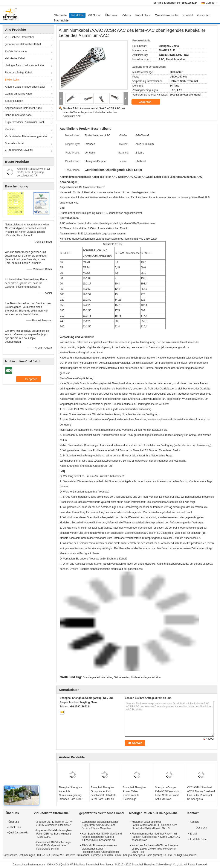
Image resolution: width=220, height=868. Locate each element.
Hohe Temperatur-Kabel (19, 115)
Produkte (77, 15)
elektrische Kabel (15, 58)
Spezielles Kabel (15, 143)
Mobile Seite (198, 839)
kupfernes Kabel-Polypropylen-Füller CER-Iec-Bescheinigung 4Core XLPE (54, 834)
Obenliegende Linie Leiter (97, 677)
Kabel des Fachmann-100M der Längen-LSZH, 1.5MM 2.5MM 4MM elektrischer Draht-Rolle (155, 849)
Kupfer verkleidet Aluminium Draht (24, 122)
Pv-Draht (10, 129)
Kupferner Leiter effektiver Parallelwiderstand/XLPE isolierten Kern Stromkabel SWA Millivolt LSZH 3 (154, 825)
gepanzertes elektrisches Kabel (23, 44)
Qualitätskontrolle (167, 15)
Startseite (60, 15)
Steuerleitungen (14, 101)
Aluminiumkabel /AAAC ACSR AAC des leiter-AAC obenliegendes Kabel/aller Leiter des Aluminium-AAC (94, 112)
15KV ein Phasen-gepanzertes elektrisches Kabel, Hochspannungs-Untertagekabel (100, 849)
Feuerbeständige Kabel (18, 73)
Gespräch (204, 15)
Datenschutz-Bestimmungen (19, 855)
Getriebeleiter (122, 677)
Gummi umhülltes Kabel (19, 94)
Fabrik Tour (143, 15)
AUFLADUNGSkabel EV (19, 150)
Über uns (111, 15)
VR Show (94, 15)
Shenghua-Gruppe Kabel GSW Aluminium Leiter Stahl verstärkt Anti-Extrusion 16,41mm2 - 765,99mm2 (168, 797)
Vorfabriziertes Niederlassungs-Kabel (26, 136)
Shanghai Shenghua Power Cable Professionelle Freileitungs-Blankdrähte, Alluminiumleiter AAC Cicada (135, 799)
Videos (126, 15)
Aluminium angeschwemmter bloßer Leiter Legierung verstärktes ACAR (34, 172)
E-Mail (194, 834)
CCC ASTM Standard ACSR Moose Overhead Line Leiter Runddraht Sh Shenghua (201, 793)
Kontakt (188, 15)
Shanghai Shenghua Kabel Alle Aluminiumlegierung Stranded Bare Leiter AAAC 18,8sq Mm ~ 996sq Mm (71, 797)
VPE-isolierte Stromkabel (19, 37)
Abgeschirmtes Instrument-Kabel (24, 108)
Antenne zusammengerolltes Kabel (25, 87)
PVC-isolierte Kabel (16, 51)
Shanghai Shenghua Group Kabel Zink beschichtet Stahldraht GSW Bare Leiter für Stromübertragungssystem (105, 795)
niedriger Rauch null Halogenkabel (25, 65)
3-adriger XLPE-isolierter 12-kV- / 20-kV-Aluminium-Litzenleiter (54, 823)
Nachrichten (62, 20)
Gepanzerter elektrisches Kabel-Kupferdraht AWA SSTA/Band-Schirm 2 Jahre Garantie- (100, 825)
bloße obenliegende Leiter (146, 677)
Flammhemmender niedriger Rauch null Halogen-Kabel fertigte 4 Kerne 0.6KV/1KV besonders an (156, 837)
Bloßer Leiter (12, 80)
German (212, 3)
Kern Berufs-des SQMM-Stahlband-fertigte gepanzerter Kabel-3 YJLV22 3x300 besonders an (102, 837)
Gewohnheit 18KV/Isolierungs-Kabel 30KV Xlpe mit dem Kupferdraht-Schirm (54, 845)
